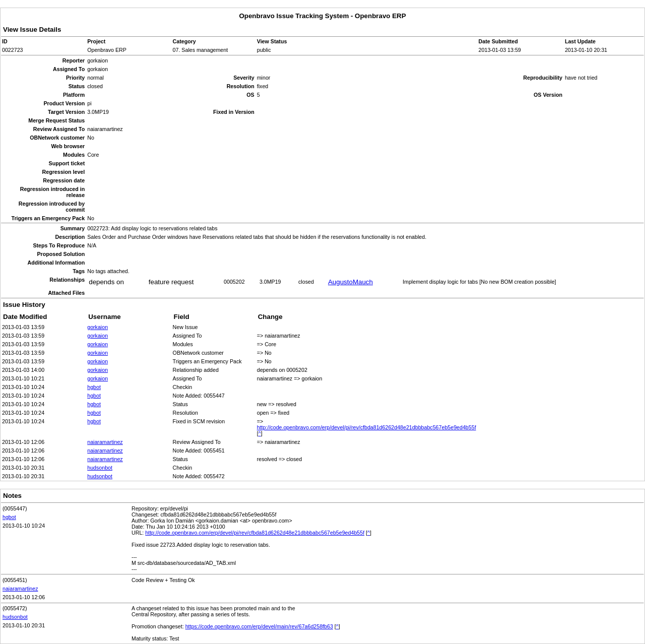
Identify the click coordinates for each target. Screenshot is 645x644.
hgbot (94, 387)
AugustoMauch (350, 282)
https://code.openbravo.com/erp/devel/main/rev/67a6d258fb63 (259, 626)
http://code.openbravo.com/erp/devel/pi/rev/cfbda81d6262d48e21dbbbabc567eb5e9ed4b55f (367, 427)
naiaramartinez (105, 442)
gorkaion (98, 327)
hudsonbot (100, 468)
